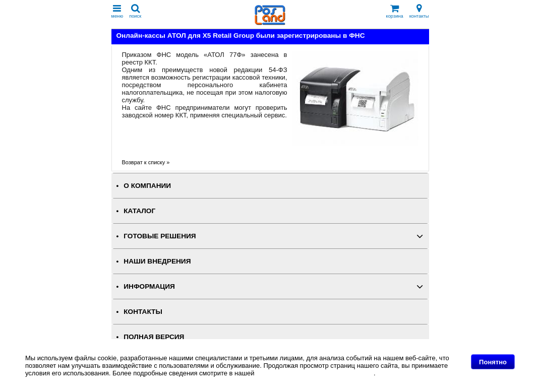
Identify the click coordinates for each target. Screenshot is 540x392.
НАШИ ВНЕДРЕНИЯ (157, 261)
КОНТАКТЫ (143, 312)
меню (117, 11)
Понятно (493, 362)
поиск (135, 11)
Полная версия (154, 337)
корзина (395, 11)
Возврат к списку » (146, 162)
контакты (419, 11)
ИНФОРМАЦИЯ (149, 286)
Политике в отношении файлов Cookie (315, 373)
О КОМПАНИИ (147, 186)
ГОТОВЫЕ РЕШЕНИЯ (160, 236)
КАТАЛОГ (139, 211)
